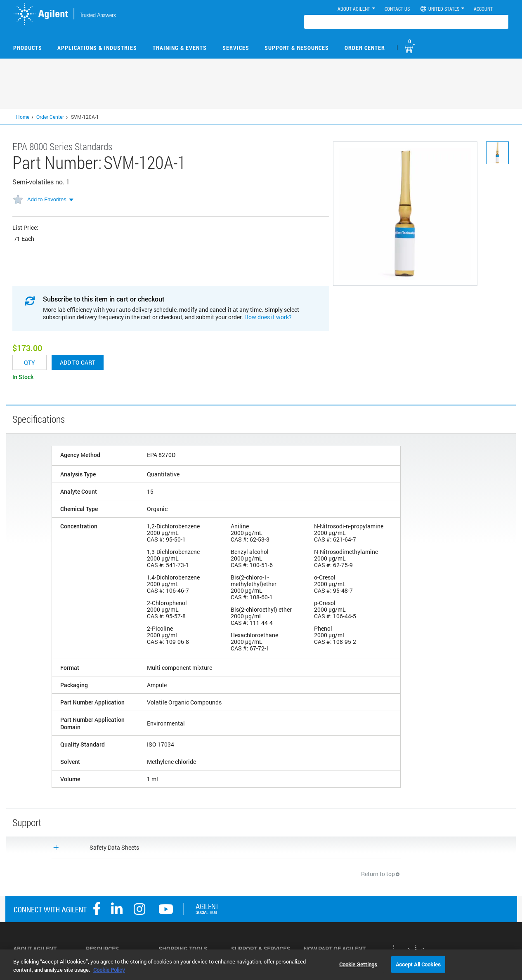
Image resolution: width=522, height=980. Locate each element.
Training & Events (180, 48)
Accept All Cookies (418, 964)
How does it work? (268, 317)
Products (28, 48)
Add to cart (78, 362)
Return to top (381, 874)
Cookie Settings (358, 964)
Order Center (365, 48)
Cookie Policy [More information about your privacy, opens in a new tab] (109, 970)
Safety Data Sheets (114, 847)
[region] (261, 965)
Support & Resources (297, 48)
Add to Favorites (47, 199)
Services (236, 48)
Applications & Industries (97, 48)
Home (23, 117)
